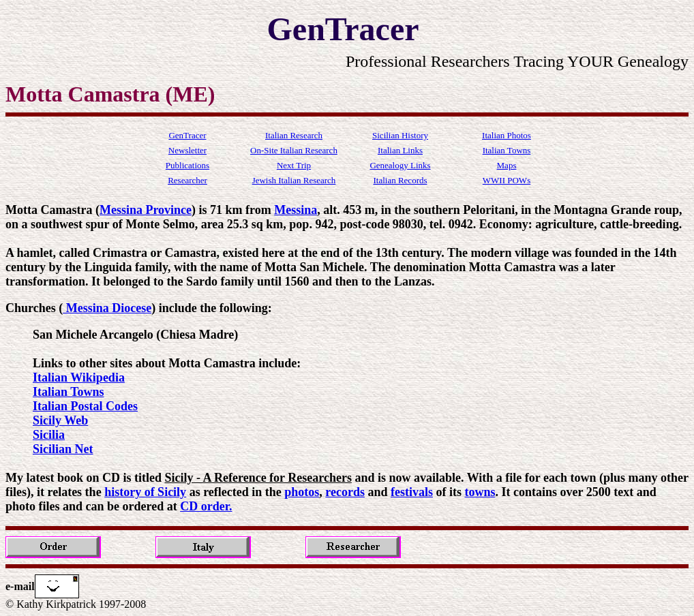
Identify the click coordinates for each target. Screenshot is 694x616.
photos (302, 492)
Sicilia (49, 435)
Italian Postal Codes (85, 406)
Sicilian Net (63, 449)
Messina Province (146, 210)
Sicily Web (60, 420)
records (345, 492)
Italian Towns (69, 392)
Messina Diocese (107, 308)
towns (480, 492)
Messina (296, 210)
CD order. (206, 506)
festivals (412, 492)
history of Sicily (145, 492)
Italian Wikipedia (79, 378)
